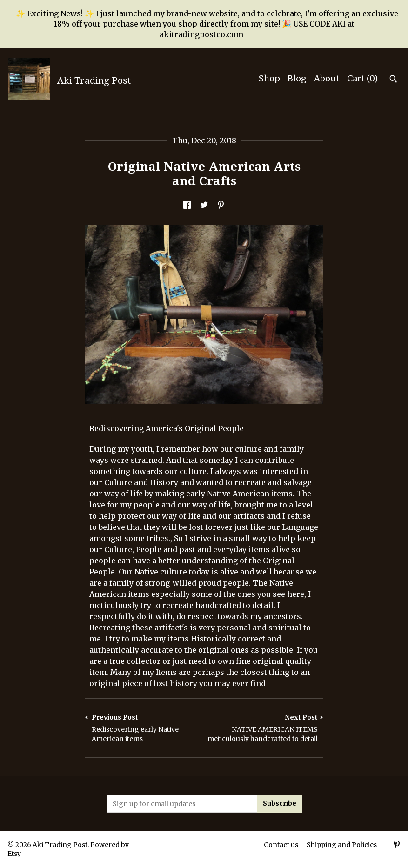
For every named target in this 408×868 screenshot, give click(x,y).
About (327, 78)
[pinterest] (397, 846)
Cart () (362, 78)
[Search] (393, 80)
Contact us (281, 845)
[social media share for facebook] (187, 206)
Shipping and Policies (342, 845)
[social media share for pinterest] (221, 206)
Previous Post (144, 728)
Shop (269, 78)
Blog (297, 78)
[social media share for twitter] (204, 206)
